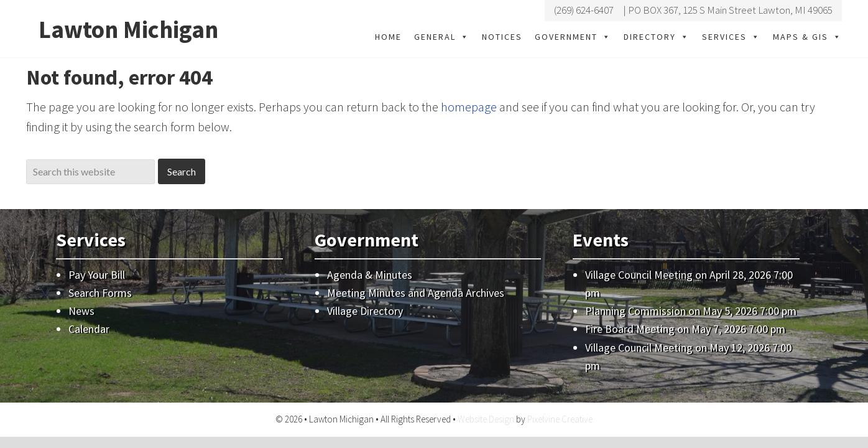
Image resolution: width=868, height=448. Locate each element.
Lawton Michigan (131, 29)
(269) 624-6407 (584, 10)
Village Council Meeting (639, 274)
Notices (502, 37)
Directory (657, 37)
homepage (469, 107)
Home (388, 37)
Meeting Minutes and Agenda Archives (416, 293)
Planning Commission (635, 311)
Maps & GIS (807, 37)
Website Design (486, 419)
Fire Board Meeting (630, 329)
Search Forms (100, 293)
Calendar (89, 329)
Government (573, 37)
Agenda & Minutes (370, 274)
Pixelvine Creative (560, 419)
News (81, 311)
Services (731, 37)
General (442, 37)
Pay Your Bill (97, 274)
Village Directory (365, 311)
